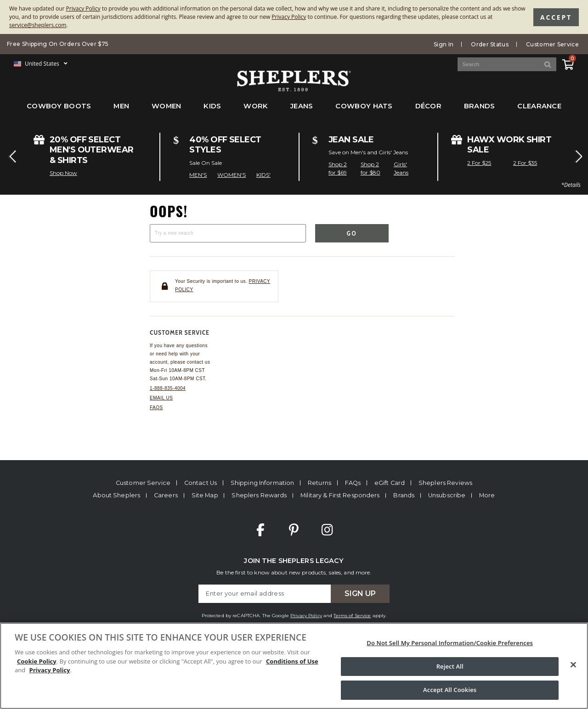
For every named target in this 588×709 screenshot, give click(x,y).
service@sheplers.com (38, 25)
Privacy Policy (83, 8)
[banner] (294, 60)
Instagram (327, 530)
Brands (480, 106)
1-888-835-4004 (168, 388)
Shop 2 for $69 (338, 168)
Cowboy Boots (59, 106)
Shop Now (63, 173)
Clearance (539, 106)
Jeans (302, 106)
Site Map (205, 495)
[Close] (573, 665)
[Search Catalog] (507, 64)
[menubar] (294, 111)
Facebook (260, 530)
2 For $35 (525, 163)
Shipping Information (263, 483)
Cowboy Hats (364, 106)
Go (352, 233)
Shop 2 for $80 (370, 168)
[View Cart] (568, 63)
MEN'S (198, 175)
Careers (166, 495)
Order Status (490, 44)
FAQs (156, 408)
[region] (294, 666)
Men (121, 106)
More (487, 495)
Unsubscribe (447, 495)
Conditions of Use (292, 661)
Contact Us (201, 483)
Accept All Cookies (450, 690)
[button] (11, 157)
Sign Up (360, 594)
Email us (161, 398)
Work (256, 106)
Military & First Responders (340, 495)
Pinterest (294, 530)
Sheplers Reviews (445, 483)
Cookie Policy (37, 661)
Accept (556, 17)
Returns (319, 483)
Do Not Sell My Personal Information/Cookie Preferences (450, 643)
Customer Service (552, 44)
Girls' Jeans (401, 168)
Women (166, 106)
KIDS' (263, 175)
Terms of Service (352, 616)
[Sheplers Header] (294, 87)
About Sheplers (116, 495)
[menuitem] (59, 111)
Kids (212, 106)
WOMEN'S (232, 175)
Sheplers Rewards (259, 495)
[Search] (548, 64)
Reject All (450, 666)
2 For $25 (479, 163)
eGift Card (390, 483)
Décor (428, 106)
